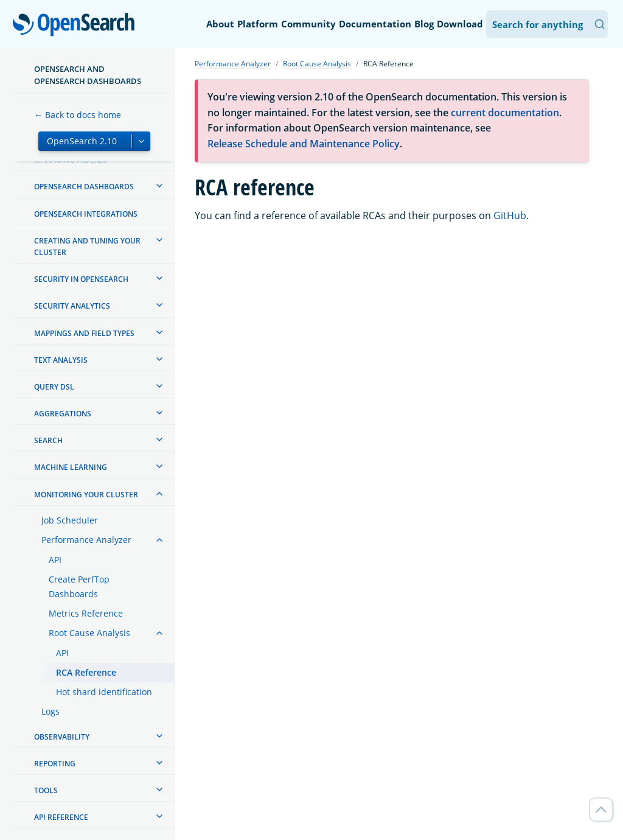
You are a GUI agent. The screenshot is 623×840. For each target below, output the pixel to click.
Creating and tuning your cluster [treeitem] (87, 247)
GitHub (510, 215)
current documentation (505, 113)
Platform (258, 24)
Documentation (375, 24)
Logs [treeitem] (50, 711)
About (220, 24)
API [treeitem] (55, 560)
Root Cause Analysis (317, 64)
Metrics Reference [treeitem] (86, 613)
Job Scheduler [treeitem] (70, 520)
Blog (424, 24)
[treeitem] (159, 186)
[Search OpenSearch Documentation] (547, 24)
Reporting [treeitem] (55, 764)
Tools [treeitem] (46, 790)
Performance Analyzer (233, 64)
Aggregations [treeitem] (63, 414)
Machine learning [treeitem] (71, 467)
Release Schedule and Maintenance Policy (304, 144)
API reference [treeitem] (61, 817)
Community (308, 24)
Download (460, 24)
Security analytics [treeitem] (72, 306)
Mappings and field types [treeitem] (84, 333)
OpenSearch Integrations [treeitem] (86, 214)
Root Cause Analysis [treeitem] (89, 633)
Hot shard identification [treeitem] (104, 692)
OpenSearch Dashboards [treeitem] (84, 187)
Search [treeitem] (48, 440)
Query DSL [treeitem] (54, 387)
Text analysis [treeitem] (61, 360)
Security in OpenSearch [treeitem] (81, 279)
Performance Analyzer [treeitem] (86, 540)
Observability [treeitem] (62, 737)
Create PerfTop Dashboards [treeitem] (79, 586)
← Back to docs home (78, 115)
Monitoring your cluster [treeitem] (86, 495)
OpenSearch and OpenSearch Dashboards (88, 75)
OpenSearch (77, 26)
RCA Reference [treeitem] (86, 672)
